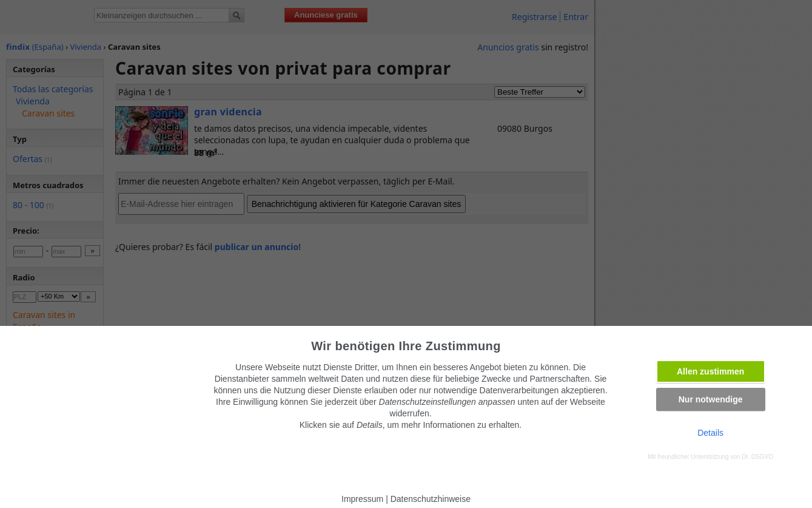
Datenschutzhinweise (431, 499)
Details (710, 433)
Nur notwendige (711, 399)
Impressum (362, 499)
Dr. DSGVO (757, 457)
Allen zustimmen (710, 371)
